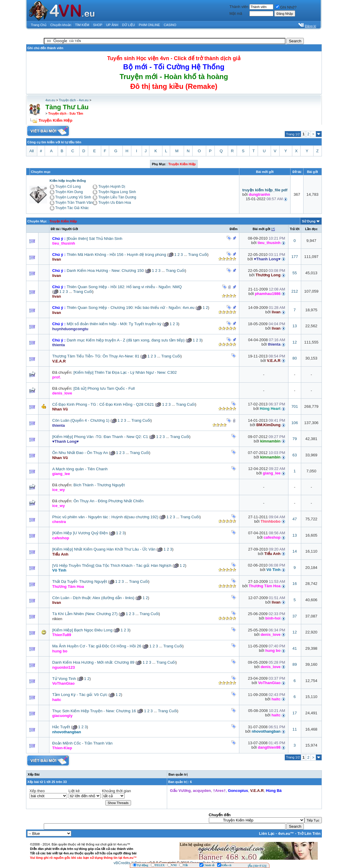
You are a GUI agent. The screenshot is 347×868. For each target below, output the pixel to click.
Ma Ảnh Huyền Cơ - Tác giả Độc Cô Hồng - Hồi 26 (97, 646)
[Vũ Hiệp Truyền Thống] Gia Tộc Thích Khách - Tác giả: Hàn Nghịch (112, 565)
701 (295, 406)
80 (295, 358)
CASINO (170, 25)
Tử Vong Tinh (64, 679)
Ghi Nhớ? (286, 7)
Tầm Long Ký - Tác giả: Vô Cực (80, 695)
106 (295, 423)
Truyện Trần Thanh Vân (74, 203)
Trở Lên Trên (309, 833)
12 (295, 342)
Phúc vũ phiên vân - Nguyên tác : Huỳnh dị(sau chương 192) (105, 517)
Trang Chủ (39, 25)
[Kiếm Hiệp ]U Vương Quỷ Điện (80, 533)
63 (295, 455)
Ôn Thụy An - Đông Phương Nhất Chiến (108, 501)
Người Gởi (70, 229)
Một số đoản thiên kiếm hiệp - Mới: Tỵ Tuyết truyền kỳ (114, 324)
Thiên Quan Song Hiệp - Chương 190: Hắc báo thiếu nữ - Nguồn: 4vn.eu (130, 308)
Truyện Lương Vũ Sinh (73, 197)
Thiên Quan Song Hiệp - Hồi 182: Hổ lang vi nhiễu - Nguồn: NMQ (124, 287)
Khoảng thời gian (117, 791)
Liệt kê (74, 791)
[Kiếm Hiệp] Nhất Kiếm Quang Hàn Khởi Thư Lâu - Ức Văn (104, 549)
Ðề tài (55, 229)
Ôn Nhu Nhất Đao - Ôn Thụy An (80, 453)
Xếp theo (37, 791)
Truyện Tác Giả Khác (72, 208)
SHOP (97, 25)
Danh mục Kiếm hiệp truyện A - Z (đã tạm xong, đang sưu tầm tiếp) (126, 340)
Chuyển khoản (61, 25)
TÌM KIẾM (82, 25)
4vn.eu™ (286, 833)
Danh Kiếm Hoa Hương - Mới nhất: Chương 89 (93, 662)
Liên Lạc (267, 833)
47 (295, 519)
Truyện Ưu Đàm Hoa (114, 203)
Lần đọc (311, 229)
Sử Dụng (309, 221)
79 (295, 439)
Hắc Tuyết (61, 727)
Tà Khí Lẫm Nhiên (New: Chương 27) (85, 614)
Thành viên (239, 7)
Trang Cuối (198, 255)
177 (295, 257)
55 (295, 273)
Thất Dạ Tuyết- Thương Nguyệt (80, 581)
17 (295, 713)
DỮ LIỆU (129, 25)
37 (295, 616)
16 (295, 584)
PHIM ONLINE (149, 25)
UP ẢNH (112, 25)
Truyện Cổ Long (68, 187)
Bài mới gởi (262, 229)
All (32, 151)
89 (295, 664)
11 (295, 729)
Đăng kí (311, 26)
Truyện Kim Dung (69, 192)
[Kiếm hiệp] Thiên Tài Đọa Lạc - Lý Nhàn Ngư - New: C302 (125, 372)
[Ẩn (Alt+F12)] (257, 866)
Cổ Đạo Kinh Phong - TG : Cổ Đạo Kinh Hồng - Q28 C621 (103, 404)
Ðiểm (234, 229)
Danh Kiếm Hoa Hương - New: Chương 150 (105, 271)
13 (295, 326)
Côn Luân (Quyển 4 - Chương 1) (81, 420)
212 (295, 291)
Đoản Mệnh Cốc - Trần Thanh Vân (83, 743)
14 (295, 551)
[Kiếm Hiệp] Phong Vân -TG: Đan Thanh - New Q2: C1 (100, 437)
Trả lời (295, 229)
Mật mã (236, 13)
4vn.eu (50, 100)
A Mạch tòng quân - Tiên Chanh (80, 469)
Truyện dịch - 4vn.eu (74, 100)
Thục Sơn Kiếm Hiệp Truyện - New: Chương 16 (94, 711)
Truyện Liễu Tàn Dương (117, 197)
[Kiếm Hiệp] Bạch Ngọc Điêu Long (83, 630)
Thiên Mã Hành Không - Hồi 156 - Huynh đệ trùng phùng (116, 255)
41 (295, 648)
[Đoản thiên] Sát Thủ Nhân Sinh (94, 239)
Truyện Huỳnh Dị (112, 187)
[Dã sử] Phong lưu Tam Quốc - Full (104, 388)
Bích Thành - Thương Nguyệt (99, 485)
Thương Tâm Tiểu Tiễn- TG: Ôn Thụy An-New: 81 (96, 356)
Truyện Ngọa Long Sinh (117, 192)
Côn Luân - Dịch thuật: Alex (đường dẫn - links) (93, 598)
